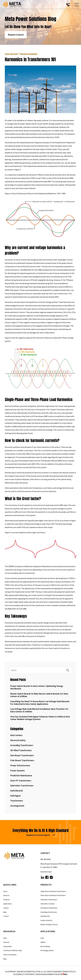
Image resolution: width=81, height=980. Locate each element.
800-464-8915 (46, 859)
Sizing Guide (8, 946)
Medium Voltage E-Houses (49, 924)
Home (5, 891)
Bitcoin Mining (45, 946)
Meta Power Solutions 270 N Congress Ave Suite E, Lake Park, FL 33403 (59, 865)
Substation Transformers (22, 786)
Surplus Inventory (46, 920)
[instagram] (51, 878)
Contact (6, 916)
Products (6, 900)
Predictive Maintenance (21, 775)
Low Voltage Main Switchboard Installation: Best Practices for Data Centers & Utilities (39, 710)
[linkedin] (43, 878)
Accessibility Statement (24, 974)
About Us (6, 895)
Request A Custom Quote (40, 835)
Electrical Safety (18, 740)
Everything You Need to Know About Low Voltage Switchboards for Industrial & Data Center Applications (40, 703)
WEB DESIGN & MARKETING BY (52, 974)
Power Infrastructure (20, 765)
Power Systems (17, 771)
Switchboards (17, 791)
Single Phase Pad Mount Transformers (53, 891)
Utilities (43, 942)
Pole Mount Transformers (22, 760)
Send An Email (46, 872)
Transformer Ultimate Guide (13, 950)
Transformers (17, 801)
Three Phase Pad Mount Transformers (53, 895)
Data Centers (16, 735)
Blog (5, 912)
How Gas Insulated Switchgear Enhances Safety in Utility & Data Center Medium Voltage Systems (40, 718)
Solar (42, 938)
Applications (8, 904)
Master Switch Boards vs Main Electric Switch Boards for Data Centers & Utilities (39, 695)
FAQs (5, 938)
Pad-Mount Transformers (22, 755)
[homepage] (22, 856)
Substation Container (48, 904)
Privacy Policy (69, 972)
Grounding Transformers (22, 745)
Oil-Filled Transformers (21, 750)
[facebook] (47, 878)
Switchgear (15, 796)
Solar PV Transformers (21, 781)
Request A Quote (16, 35)
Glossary (6, 942)
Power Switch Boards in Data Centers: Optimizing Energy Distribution (37, 687)
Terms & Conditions (10, 955)
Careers (6, 908)
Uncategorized (17, 806)
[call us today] (68, 4)
